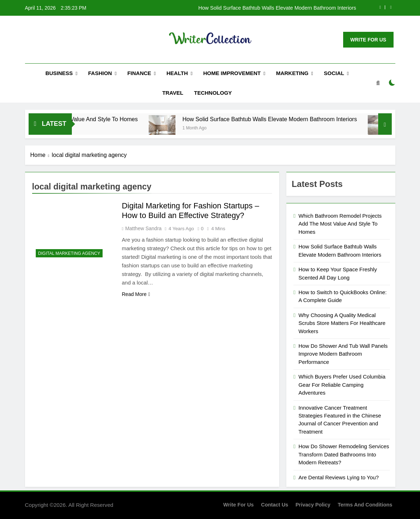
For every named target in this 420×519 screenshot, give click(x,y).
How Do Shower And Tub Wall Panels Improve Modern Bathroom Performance (343, 354)
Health (177, 73)
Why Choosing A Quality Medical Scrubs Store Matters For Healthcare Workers (342, 323)
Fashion (100, 73)
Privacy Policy (313, 505)
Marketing (292, 73)
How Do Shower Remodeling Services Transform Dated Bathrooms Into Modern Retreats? (344, 454)
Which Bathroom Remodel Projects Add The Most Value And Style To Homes (340, 224)
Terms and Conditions (365, 505)
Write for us (239, 505)
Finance (139, 73)
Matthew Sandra (143, 228)
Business (59, 73)
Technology (213, 93)
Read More (136, 294)
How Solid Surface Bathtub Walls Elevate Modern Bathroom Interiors (277, 8)
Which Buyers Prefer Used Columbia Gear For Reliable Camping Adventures (342, 385)
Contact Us (275, 505)
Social (334, 73)
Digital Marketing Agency (69, 253)
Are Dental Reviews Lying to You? (339, 477)
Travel (173, 93)
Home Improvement (232, 73)
